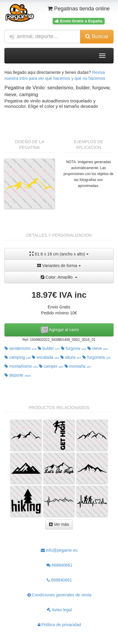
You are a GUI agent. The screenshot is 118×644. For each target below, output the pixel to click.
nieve (98, 348)
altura (71, 357)
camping (18, 357)
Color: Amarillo (59, 277)
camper (51, 366)
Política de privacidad (59, 625)
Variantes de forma (59, 266)
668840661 (59, 565)
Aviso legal (59, 610)
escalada (45, 357)
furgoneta (96, 357)
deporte (18, 375)
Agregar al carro (59, 330)
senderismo (21, 348)
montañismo (21, 366)
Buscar (97, 36)
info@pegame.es (59, 550)
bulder (49, 348)
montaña (78, 366)
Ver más (59, 524)
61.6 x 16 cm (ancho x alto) (59, 254)
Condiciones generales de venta (59, 595)
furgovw (74, 348)
